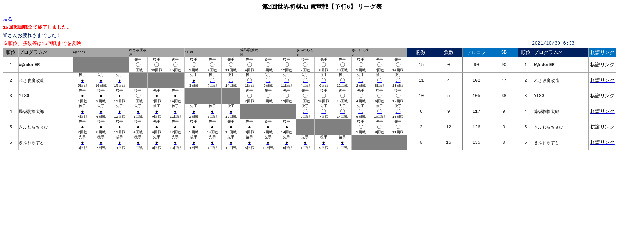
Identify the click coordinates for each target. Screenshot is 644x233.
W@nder (79, 53)
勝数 (421, 53)
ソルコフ (476, 53)
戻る (8, 19)
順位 (11, 53)
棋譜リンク (602, 53)
